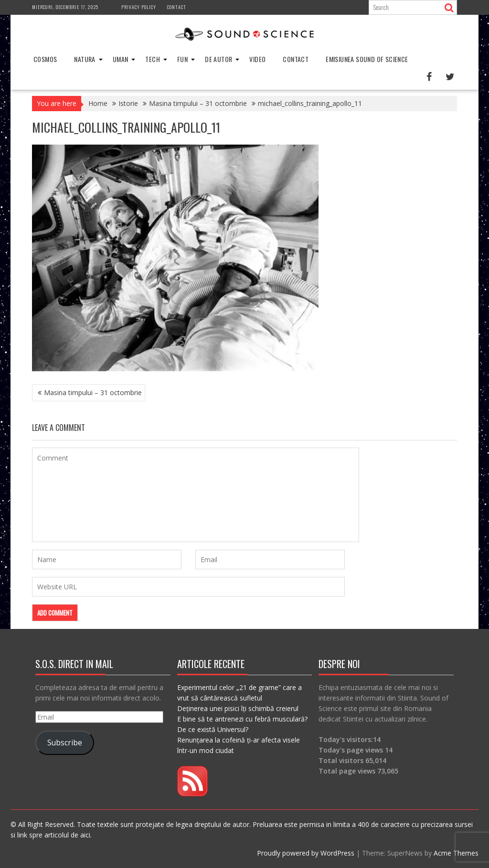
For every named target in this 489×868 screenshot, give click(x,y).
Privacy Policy (139, 7)
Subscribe (65, 743)
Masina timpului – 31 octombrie (93, 392)
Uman (121, 59)
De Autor (218, 59)
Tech (153, 59)
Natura (85, 59)
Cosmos (45, 59)
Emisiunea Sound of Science (367, 59)
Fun (182, 59)
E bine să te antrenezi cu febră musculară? (242, 719)
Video (257, 59)
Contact (177, 7)
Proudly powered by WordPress (306, 853)
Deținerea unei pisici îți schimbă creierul (238, 708)
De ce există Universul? (213, 729)
